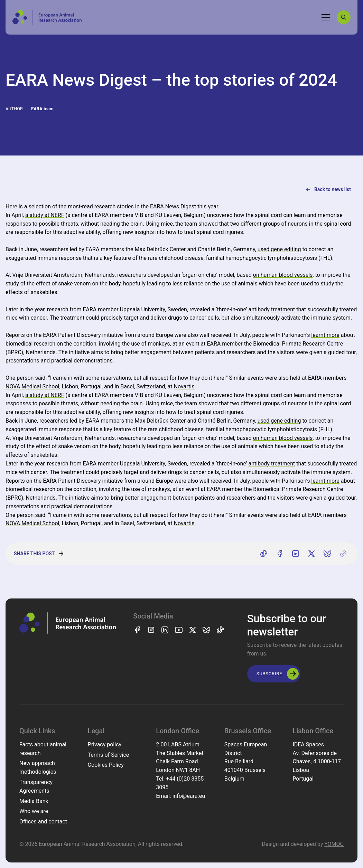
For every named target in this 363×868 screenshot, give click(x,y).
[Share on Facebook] (280, 554)
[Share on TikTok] (264, 554)
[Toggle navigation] (326, 17)
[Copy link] (343, 554)
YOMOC (334, 844)
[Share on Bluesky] (327, 554)
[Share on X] (311, 554)
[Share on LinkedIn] (296, 554)
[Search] (344, 17)
